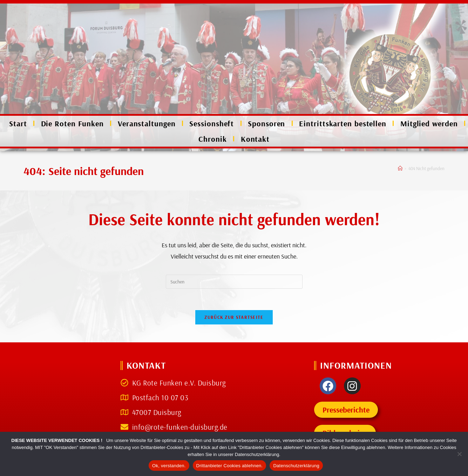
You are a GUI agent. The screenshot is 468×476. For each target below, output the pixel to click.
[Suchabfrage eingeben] (234, 282)
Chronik (212, 139)
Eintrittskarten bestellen (343, 123)
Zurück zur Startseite (234, 317)
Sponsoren (266, 123)
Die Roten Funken (72, 123)
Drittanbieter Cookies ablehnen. (230, 466)
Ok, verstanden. (169, 466)
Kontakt (255, 139)
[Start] (400, 168)
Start (18, 123)
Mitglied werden (429, 123)
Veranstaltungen (147, 123)
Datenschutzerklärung (296, 466)
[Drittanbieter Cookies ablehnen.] (459, 454)
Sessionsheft (212, 123)
